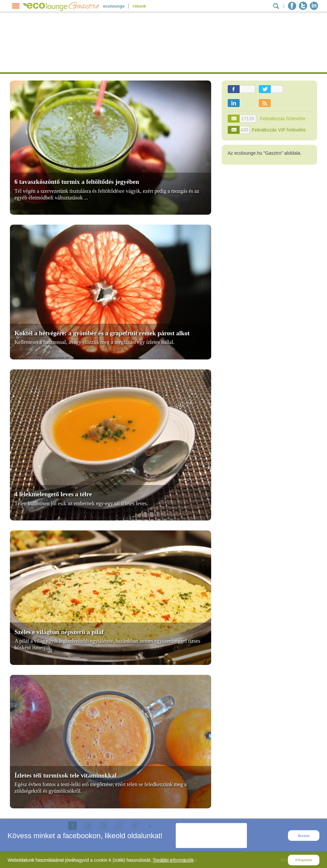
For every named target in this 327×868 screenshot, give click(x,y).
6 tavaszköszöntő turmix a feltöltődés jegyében (77, 182)
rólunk (139, 6)
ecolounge (114, 6)
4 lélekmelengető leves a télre (53, 494)
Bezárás (304, 836)
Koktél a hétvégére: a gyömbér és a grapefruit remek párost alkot (102, 333)
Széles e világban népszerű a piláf (59, 632)
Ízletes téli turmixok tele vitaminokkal (66, 775)
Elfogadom (304, 860)
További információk (173, 860)
